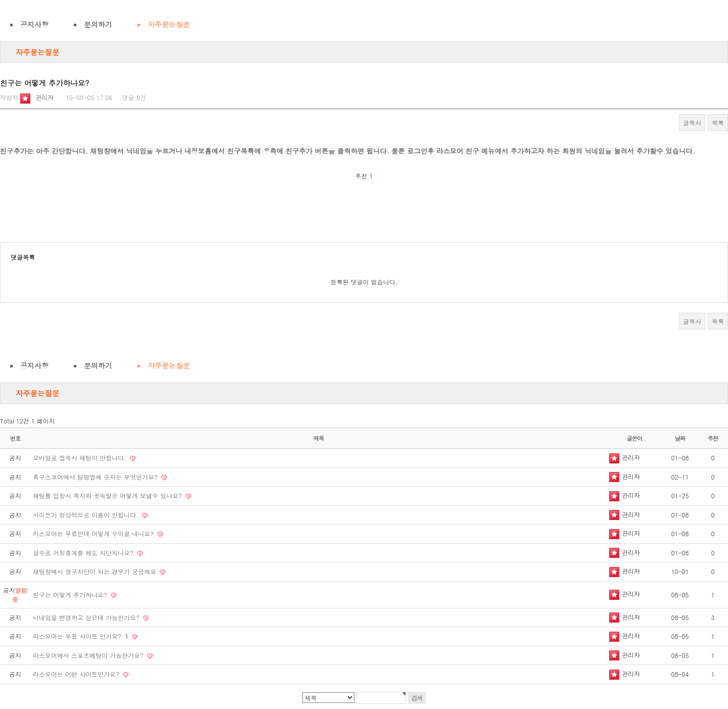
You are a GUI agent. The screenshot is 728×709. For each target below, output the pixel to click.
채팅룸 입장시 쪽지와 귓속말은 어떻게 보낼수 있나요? (108, 495)
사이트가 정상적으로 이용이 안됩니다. (87, 515)
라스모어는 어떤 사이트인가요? (77, 674)
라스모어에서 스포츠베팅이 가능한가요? (89, 655)
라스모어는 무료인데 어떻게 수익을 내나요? (94, 533)
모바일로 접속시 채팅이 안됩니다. (81, 458)
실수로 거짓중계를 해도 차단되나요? (84, 553)
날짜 (680, 438)
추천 (713, 438)
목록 (718, 123)
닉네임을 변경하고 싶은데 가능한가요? (87, 617)
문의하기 (98, 24)
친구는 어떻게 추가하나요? (71, 595)
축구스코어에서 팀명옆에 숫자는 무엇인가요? (96, 477)
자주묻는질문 (169, 24)
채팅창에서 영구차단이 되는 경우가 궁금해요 (96, 571)
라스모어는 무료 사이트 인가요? (82, 636)
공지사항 (34, 24)
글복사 (692, 123)
